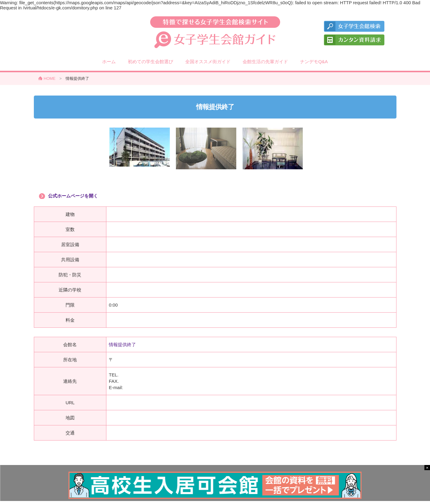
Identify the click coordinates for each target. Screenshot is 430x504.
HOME (50, 78)
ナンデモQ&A (314, 62)
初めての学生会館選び (150, 62)
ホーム (109, 62)
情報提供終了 (122, 345)
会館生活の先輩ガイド (265, 62)
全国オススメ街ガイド (208, 62)
